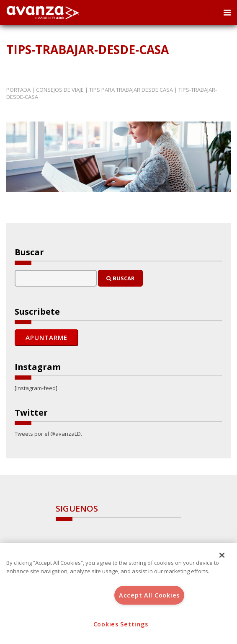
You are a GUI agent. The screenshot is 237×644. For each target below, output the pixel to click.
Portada (18, 90)
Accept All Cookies (149, 595)
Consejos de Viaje (60, 90)
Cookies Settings (121, 624)
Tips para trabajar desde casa (131, 90)
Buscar (120, 278)
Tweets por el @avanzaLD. (48, 434)
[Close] (222, 555)
